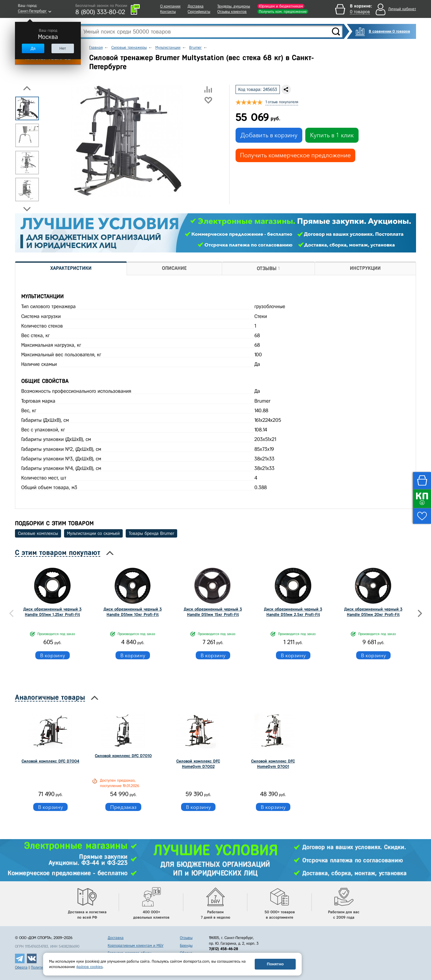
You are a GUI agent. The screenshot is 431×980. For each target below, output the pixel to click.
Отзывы (186, 938)
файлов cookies (89, 967)
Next (27, 209)
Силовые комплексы (38, 533)
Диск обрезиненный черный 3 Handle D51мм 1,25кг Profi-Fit (52, 612)
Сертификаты (199, 12)
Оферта (21, 967)
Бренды (186, 945)
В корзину (53, 655)
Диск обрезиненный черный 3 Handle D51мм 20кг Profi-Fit (373, 612)
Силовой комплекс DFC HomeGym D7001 (273, 764)
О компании (170, 6)
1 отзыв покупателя (282, 102)
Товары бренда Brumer (151, 533)
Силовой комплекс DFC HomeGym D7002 (198, 764)
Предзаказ (123, 807)
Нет (63, 48)
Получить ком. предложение (283, 12)
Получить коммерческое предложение (295, 155)
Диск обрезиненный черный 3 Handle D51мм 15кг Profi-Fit (213, 612)
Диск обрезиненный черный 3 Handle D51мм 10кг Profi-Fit (133, 612)
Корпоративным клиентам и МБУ (136, 945)
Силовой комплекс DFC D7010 (123, 756)
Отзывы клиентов (232, 12)
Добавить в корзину (269, 135)
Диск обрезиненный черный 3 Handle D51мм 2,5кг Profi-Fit (293, 612)
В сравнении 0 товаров (389, 31)
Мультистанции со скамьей (93, 533)
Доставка (196, 6)
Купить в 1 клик (332, 135)
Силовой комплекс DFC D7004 (50, 761)
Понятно (275, 964)
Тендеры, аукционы (234, 6)
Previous (27, 88)
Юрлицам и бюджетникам (281, 6)
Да (33, 48)
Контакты (168, 12)
